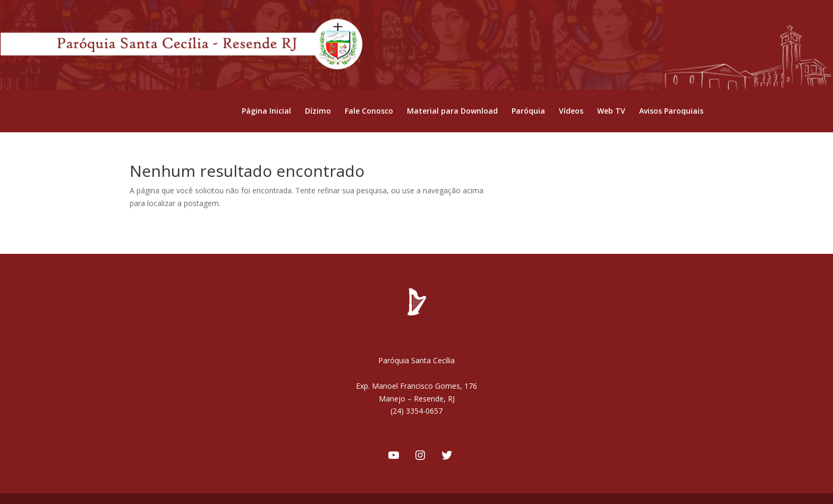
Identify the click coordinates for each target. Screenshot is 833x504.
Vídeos (571, 112)
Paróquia (528, 112)
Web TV (611, 112)
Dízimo (318, 112)
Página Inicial (266, 112)
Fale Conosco (369, 112)
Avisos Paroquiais (671, 112)
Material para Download (452, 112)
